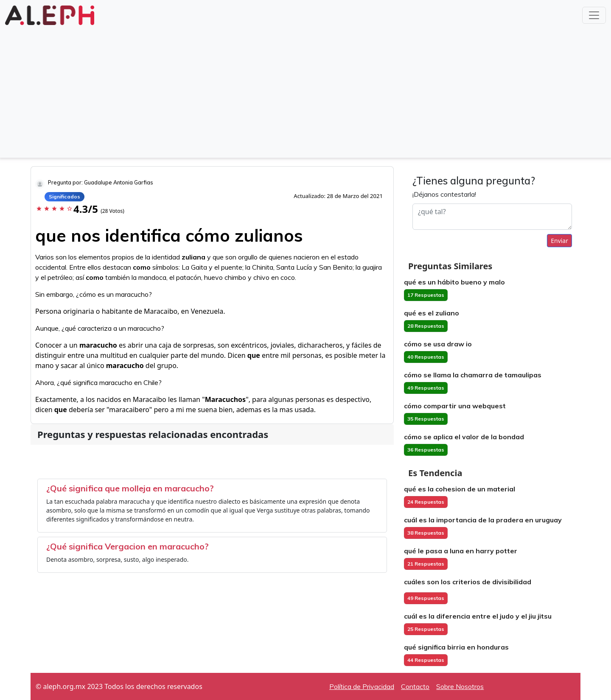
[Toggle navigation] (594, 15)
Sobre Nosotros (460, 686)
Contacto (415, 686)
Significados (64, 197)
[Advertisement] (305, 91)
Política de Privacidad (362, 686)
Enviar (559, 241)
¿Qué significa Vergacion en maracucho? (128, 546)
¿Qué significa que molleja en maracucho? (130, 488)
